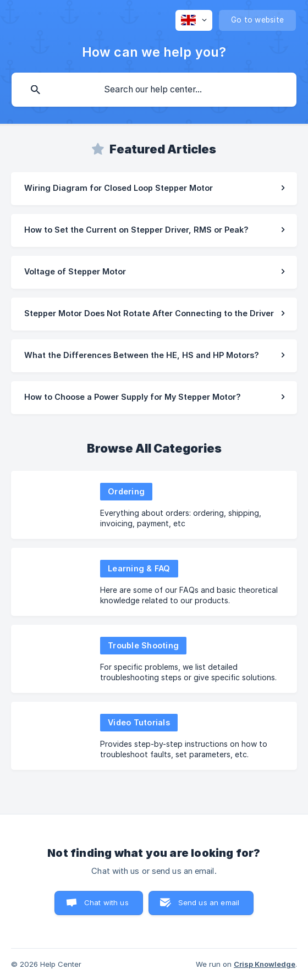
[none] (194, 20)
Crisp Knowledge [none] (265, 964)
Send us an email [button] (209, 902)
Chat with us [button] (106, 902)
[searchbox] (154, 90)
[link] (154, 189)
